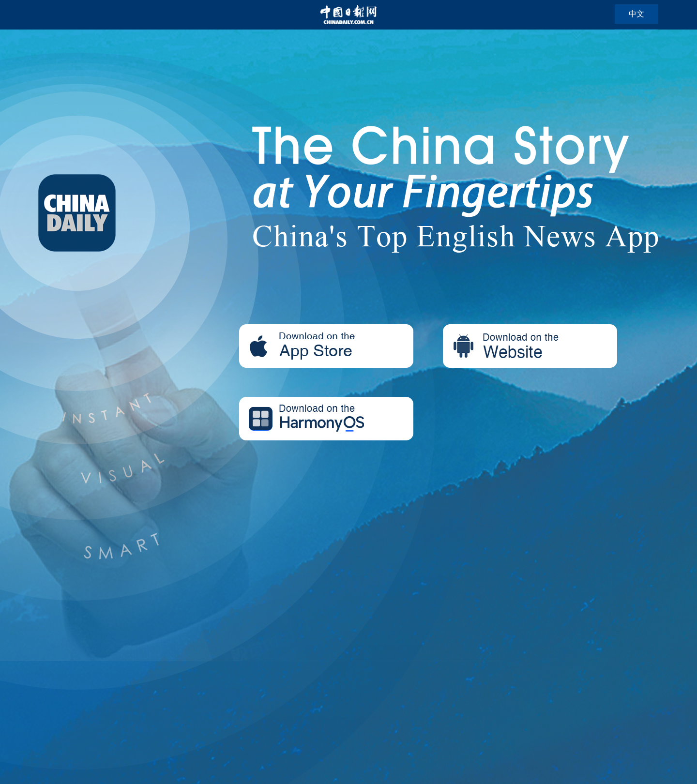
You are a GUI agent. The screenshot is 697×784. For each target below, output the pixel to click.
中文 (636, 14)
